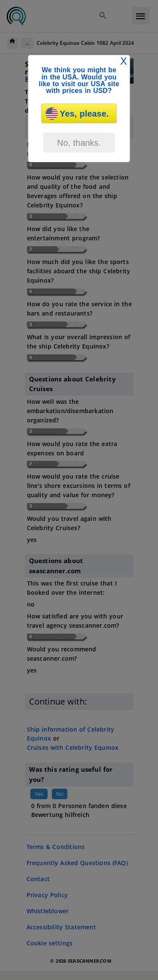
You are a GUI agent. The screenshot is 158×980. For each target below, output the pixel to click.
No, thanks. (79, 143)
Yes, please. (77, 114)
